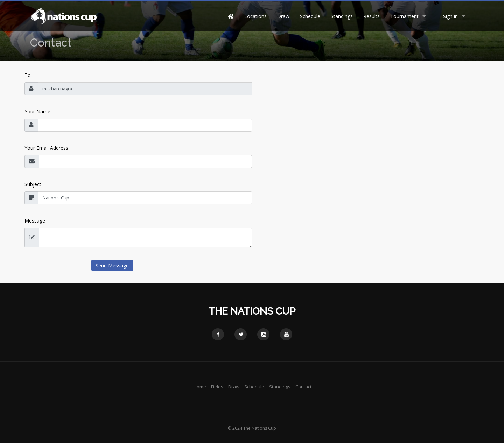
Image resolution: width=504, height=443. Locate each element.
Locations (255, 16)
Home (200, 387)
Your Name (37, 111)
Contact (303, 387)
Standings (342, 16)
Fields (217, 387)
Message (35, 221)
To (28, 75)
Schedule (310, 16)
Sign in (450, 16)
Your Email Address (46, 148)
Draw (283, 16)
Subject (33, 184)
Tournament (404, 16)
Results (372, 16)
